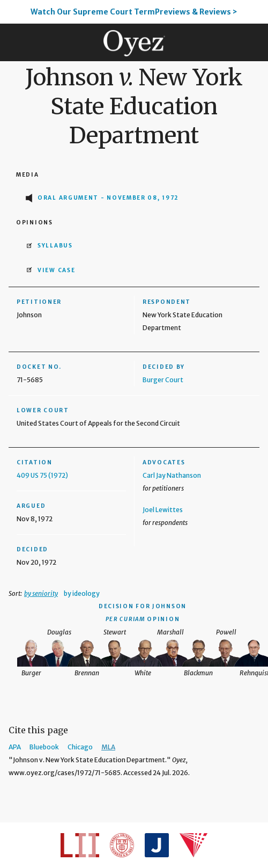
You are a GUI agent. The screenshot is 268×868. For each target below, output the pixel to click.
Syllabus (55, 246)
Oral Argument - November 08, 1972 (108, 198)
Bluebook (44, 747)
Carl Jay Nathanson (172, 475)
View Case (56, 270)
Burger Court (163, 380)
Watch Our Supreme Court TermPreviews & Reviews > (134, 12)
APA (15, 747)
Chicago (80, 747)
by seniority (41, 593)
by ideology (82, 593)
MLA (108, 747)
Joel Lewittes (163, 510)
